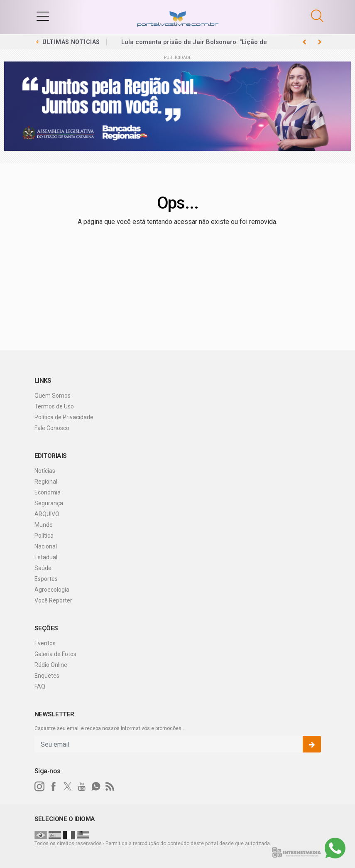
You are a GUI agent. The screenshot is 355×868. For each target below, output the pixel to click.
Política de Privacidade (64, 417)
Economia (48, 492)
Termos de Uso (54, 406)
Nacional (46, 546)
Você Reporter (53, 600)
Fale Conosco (52, 428)
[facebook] (54, 787)
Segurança (49, 503)
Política (44, 536)
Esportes (46, 579)
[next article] (305, 42)
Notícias (45, 471)
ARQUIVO (47, 514)
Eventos (45, 643)
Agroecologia (52, 590)
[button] (43, 16)
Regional (46, 482)
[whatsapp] (96, 787)
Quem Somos (53, 396)
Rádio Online (51, 665)
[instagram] (39, 787)
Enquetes (47, 676)
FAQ (40, 686)
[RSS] (110, 787)
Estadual (46, 557)
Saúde (43, 568)
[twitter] (68, 787)
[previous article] (320, 42)
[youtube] (82, 787)
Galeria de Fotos (55, 654)
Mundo (44, 525)
